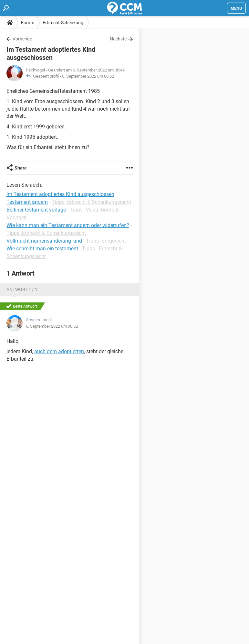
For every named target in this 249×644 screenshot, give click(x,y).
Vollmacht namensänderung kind (44, 241)
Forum (28, 23)
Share (21, 168)
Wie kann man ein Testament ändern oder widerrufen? (68, 225)
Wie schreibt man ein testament (42, 249)
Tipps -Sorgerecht (106, 241)
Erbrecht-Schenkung (63, 23)
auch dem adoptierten (59, 351)
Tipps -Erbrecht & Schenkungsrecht (91, 202)
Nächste (118, 39)
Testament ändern (27, 202)
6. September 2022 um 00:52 (88, 76)
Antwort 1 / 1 (22, 289)
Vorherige (22, 39)
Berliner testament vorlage (36, 210)
